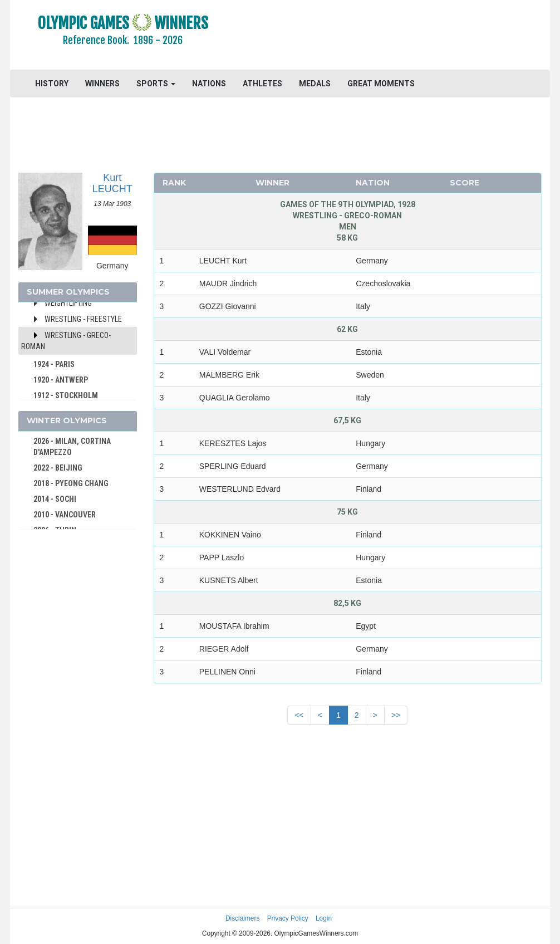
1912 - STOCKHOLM (66, 395)
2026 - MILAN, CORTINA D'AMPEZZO (72, 447)
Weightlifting (68, 303)
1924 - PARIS (54, 364)
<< (299, 715)
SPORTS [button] (156, 84)
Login (324, 918)
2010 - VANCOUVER (65, 515)
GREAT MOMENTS (381, 84)
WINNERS (102, 84)
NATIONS (209, 84)
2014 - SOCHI (55, 499)
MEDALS (315, 84)
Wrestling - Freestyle (83, 319)
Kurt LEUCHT (112, 183)
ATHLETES (262, 84)
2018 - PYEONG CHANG (71, 483)
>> (396, 715)
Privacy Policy (288, 918)
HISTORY (52, 84)
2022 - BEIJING (58, 468)
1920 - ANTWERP (61, 380)
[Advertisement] (392, 36)
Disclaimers (242, 918)
